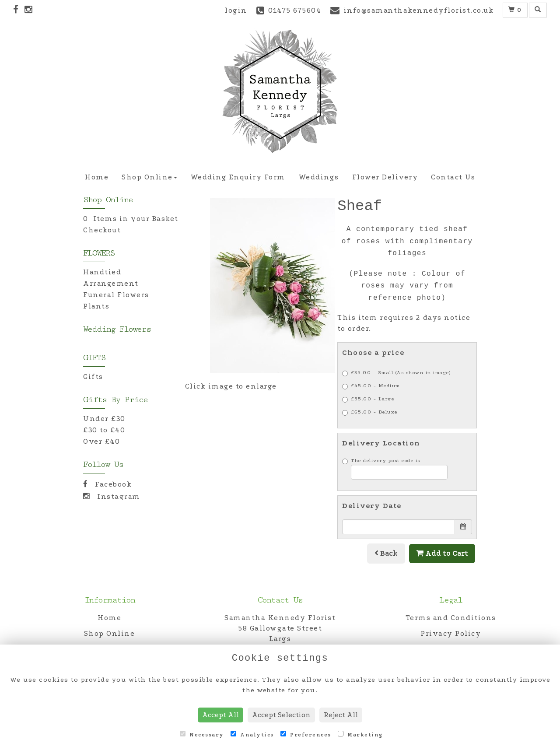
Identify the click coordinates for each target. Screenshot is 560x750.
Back (386, 553)
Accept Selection (281, 715)
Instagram (112, 496)
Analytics (252, 734)
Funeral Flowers (116, 295)
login (236, 10)
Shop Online (149, 177)
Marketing (360, 734)
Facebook (107, 484)
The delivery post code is (395, 469)
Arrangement (111, 283)
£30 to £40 (104, 430)
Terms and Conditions (451, 618)
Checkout (102, 230)
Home (97, 177)
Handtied (102, 272)
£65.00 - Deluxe (370, 412)
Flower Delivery (385, 177)
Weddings (319, 177)
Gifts (93, 377)
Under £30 (104, 419)
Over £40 (101, 441)
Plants (96, 306)
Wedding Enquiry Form (238, 177)
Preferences (306, 734)
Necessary (202, 734)
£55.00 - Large (368, 399)
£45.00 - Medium (371, 386)
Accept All (220, 715)
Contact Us (453, 177)
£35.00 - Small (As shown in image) (396, 373)
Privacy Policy (451, 633)
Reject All (341, 715)
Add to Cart (442, 553)
